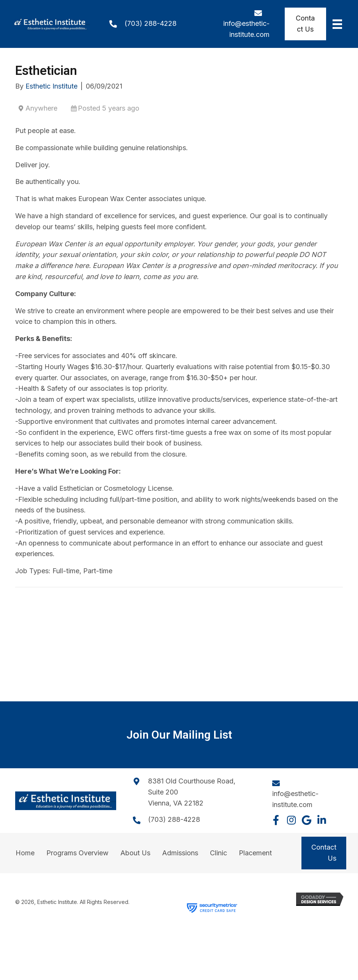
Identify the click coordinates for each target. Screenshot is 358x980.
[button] (276, 820)
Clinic (218, 853)
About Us (135, 853)
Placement (255, 853)
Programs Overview (77, 853)
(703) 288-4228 (151, 23)
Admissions (180, 853)
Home (25, 853)
